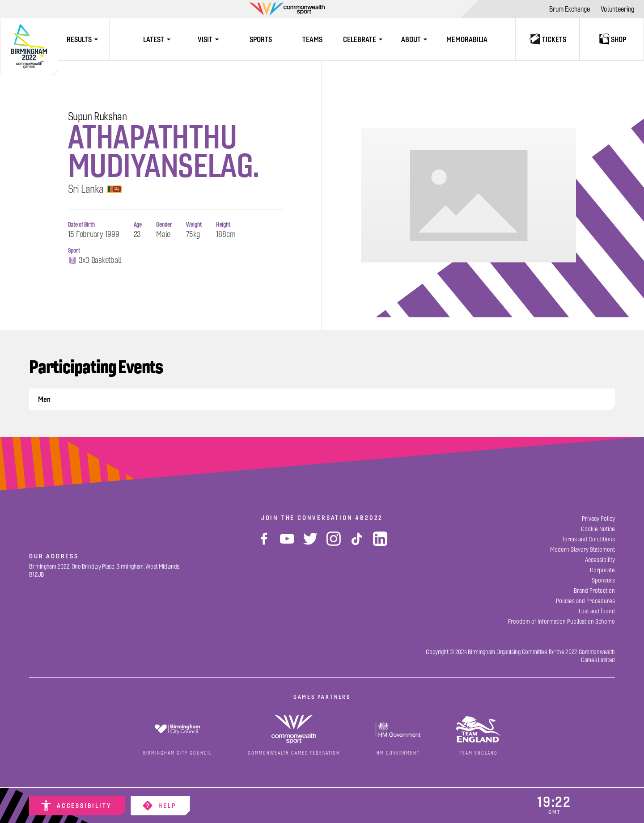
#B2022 (369, 518)
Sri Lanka (95, 189)
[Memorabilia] (467, 39)
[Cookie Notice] (598, 529)
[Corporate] (602, 570)
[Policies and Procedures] (585, 601)
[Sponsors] (603, 580)
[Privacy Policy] (598, 519)
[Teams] (312, 39)
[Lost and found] (597, 611)
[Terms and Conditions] (589, 539)
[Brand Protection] (594, 591)
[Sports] (261, 39)
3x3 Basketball (95, 261)
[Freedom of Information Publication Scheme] (561, 622)
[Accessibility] (77, 806)
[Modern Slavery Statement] (583, 550)
